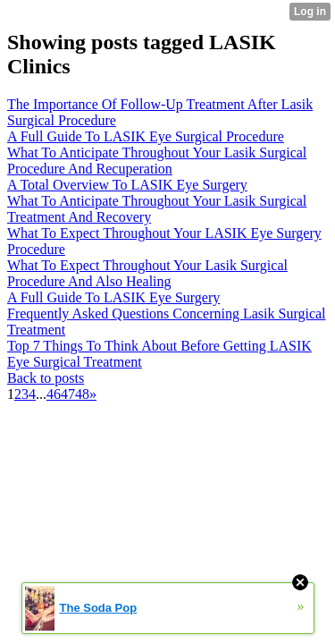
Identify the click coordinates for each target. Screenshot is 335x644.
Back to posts (46, 378)
